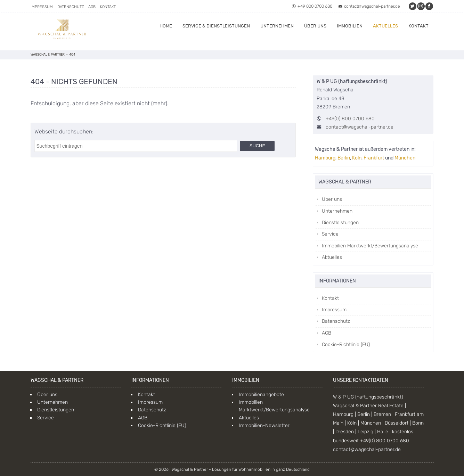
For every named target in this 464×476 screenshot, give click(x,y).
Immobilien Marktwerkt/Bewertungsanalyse (370, 246)
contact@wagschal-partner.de (369, 6)
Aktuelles (385, 26)
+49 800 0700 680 (312, 6)
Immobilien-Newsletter (264, 425)
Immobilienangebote (261, 395)
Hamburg (325, 158)
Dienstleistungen (340, 223)
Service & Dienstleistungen (216, 26)
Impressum (42, 7)
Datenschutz (71, 7)
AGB (92, 7)
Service (330, 234)
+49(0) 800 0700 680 (350, 119)
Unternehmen (277, 26)
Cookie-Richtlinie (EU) (346, 344)
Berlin (344, 158)
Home (166, 26)
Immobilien (350, 26)
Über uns (315, 26)
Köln (357, 158)
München (405, 158)
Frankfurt (374, 158)
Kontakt (108, 7)
